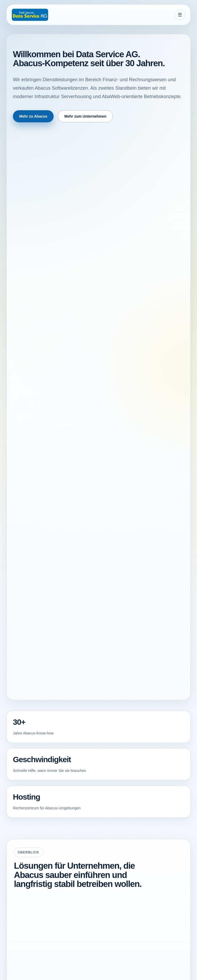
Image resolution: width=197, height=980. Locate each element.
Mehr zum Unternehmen (85, 116)
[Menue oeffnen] (180, 15)
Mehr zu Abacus (33, 116)
